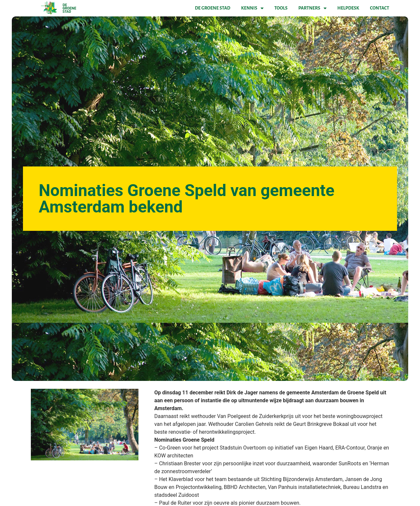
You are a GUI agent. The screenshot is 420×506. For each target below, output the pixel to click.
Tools (281, 8)
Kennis (252, 8)
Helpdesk (348, 8)
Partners (312, 8)
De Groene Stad (213, 8)
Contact (380, 8)
